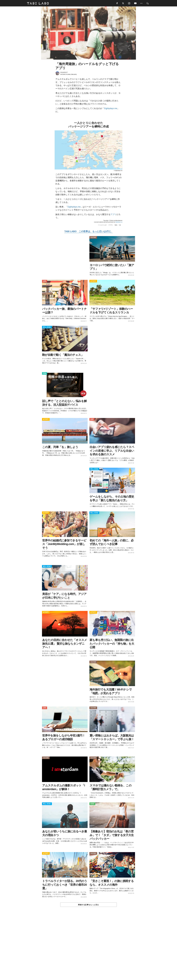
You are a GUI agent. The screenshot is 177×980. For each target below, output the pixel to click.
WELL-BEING (47, 328)
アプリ (113, 215)
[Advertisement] (88, 949)
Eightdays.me (119, 222)
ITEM (45, 374)
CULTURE (93, 238)
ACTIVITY (93, 282)
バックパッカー (103, 225)
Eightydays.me (111, 109)
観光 (116, 225)
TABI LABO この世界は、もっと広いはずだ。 (88, 232)
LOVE (45, 282)
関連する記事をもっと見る (88, 905)
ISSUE (92, 804)
